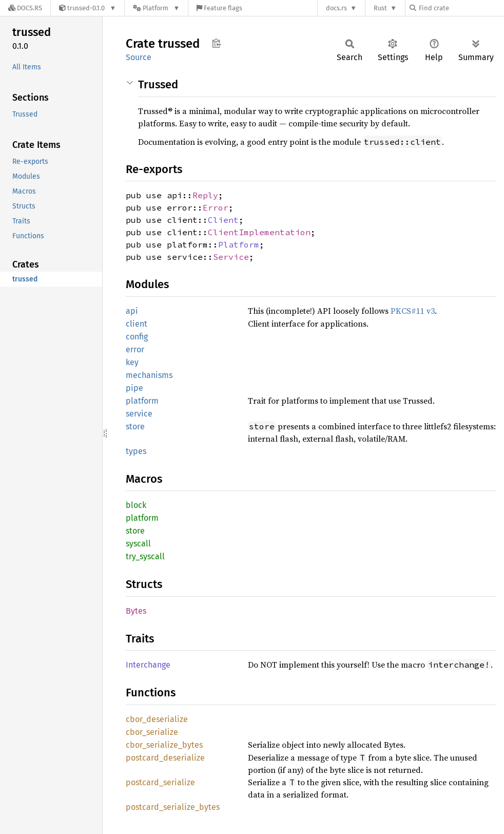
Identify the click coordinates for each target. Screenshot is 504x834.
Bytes (136, 611)
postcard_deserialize (165, 758)
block (136, 505)
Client (223, 220)
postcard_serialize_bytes (173, 807)
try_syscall (145, 556)
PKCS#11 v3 (413, 311)
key (132, 362)
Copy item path (216, 43)
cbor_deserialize (157, 719)
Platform (239, 244)
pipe (134, 388)
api (132, 311)
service (139, 414)
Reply (205, 195)
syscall (138, 544)
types (136, 451)
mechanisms (149, 375)
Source (139, 57)
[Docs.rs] (25, 8)
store (135, 427)
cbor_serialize (152, 732)
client (137, 324)
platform (142, 401)
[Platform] (156, 8)
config (137, 337)
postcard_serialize (160, 782)
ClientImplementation (259, 232)
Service (231, 257)
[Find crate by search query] (461, 8)
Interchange (148, 665)
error (135, 349)
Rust (380, 8)
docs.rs (336, 8)
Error (216, 207)
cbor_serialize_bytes (164, 745)
